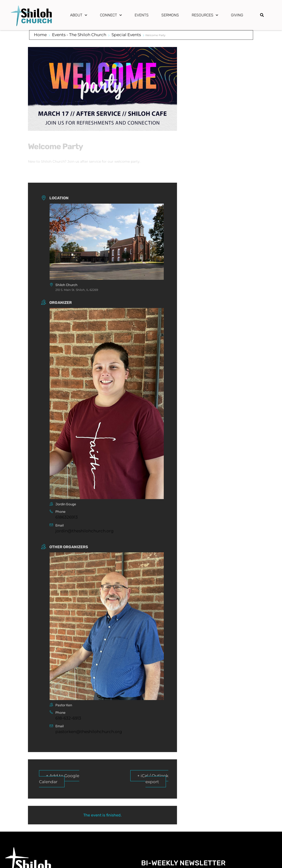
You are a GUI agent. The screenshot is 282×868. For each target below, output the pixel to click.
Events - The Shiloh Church (79, 35)
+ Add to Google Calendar (59, 779)
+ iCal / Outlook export (153, 779)
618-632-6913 (68, 718)
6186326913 (67, 517)
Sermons (170, 15)
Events (142, 15)
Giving (237, 15)
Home (40, 35)
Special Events (126, 35)
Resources (205, 15)
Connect (111, 15)
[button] (262, 15)
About (79, 15)
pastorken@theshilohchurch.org (89, 732)
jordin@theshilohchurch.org (85, 531)
